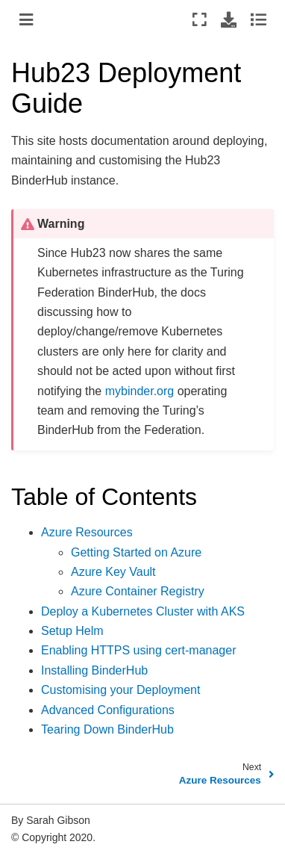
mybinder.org (140, 391)
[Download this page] (229, 19)
